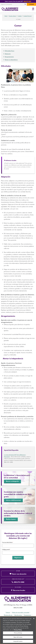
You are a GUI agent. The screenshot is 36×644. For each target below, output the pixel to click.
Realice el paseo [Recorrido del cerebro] (11, 519)
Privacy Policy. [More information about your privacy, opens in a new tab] (18, 630)
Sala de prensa (18, 615)
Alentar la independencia (11, 60)
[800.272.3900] (18, 581)
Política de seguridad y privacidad (21, 612)
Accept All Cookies (18, 641)
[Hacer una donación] (18, 573)
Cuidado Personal (27, 16)
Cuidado (20, 16)
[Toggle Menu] (33, 9)
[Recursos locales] (18, 590)
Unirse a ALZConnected (13, 500)
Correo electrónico (7, 542)
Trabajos (8, 612)
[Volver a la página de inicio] (10, 9)
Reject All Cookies (18, 637)
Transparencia (27, 615)
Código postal (6, 549)
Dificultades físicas (10, 51)
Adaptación (8, 54)
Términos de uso (8, 615)
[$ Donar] (31, 4)
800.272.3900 (27, 1)
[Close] (34, 619)
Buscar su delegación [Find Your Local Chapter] (12, 481)
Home (6, 16)
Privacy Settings (18, 633)
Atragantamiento (9, 57)
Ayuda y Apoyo (13, 16)
